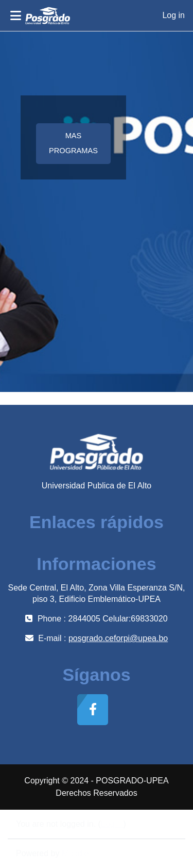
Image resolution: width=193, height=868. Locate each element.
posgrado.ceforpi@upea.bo (118, 638)
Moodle (75, 853)
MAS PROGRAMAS (73, 143)
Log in (173, 15)
